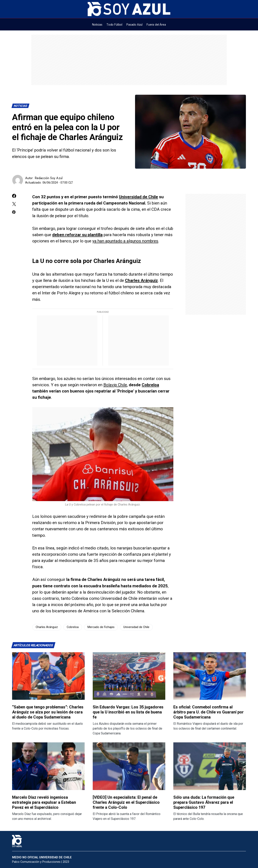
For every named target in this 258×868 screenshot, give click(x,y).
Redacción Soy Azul (49, 178)
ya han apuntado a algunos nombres (125, 241)
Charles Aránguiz (141, 280)
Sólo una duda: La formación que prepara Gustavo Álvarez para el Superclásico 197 (204, 802)
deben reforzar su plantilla (77, 235)
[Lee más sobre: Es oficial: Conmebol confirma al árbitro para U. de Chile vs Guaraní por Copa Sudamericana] (210, 676)
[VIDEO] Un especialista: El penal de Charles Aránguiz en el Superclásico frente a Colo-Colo (126, 802)
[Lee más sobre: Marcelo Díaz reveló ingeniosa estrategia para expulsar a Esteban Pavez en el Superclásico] (48, 766)
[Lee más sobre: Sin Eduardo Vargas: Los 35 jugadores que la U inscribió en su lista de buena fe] (129, 676)
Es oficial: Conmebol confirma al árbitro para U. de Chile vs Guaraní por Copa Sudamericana (209, 712)
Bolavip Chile (115, 385)
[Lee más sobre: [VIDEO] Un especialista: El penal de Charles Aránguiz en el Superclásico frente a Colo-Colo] (129, 766)
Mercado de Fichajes (101, 627)
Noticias (21, 106)
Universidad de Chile (138, 197)
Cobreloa (150, 385)
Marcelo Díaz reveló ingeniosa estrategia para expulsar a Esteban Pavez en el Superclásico (44, 802)
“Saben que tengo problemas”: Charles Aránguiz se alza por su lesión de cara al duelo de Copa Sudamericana (48, 712)
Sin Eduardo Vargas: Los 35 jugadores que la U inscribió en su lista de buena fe (128, 712)
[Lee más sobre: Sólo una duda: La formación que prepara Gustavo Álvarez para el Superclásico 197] (210, 766)
